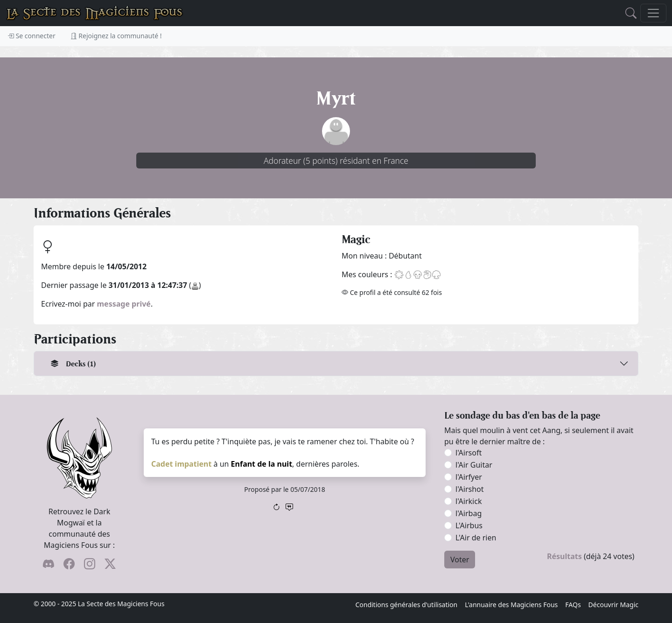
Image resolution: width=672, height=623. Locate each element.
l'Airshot (470, 489)
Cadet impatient (181, 464)
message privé (124, 304)
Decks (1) (73, 364)
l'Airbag (469, 513)
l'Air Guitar (474, 465)
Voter (460, 560)
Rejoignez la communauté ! (116, 36)
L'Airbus (469, 525)
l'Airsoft (469, 453)
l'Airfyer (469, 477)
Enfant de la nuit (262, 464)
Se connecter (31, 36)
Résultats (564, 556)
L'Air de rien (476, 538)
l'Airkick (469, 501)
